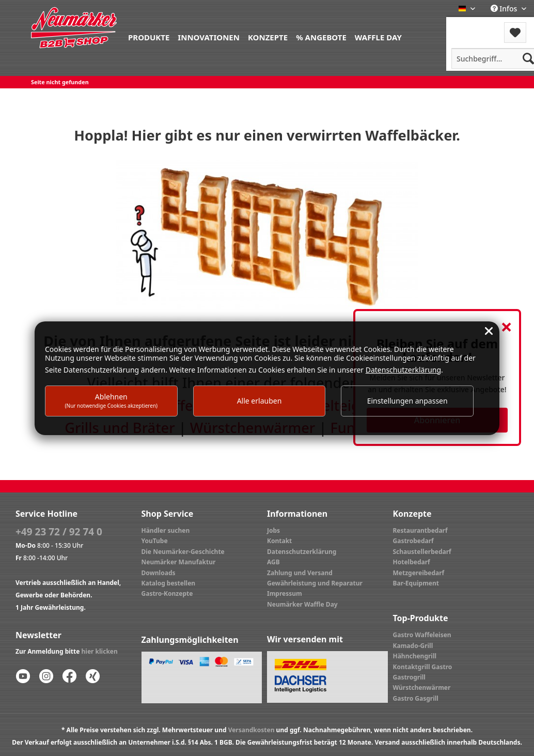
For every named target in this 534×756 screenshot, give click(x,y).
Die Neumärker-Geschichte (183, 552)
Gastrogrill (409, 677)
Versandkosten (252, 730)
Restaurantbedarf (420, 530)
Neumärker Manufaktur (179, 562)
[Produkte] (149, 36)
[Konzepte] (268, 36)
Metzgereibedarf (419, 573)
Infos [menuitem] (505, 9)
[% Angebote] (321, 36)
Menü (474, 26)
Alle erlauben (260, 401)
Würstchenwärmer (422, 688)
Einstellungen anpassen (407, 401)
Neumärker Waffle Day (302, 604)
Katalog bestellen (169, 583)
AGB (273, 562)
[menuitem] (149, 36)
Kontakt (279, 541)
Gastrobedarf (413, 541)
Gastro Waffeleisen (422, 635)
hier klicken (100, 651)
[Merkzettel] (515, 33)
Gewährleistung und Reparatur (315, 583)
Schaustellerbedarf (422, 552)
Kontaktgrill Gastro (423, 667)
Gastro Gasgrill (416, 698)
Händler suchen (166, 530)
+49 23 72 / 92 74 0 (59, 532)
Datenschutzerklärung (302, 552)
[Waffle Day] (378, 36)
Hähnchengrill (415, 656)
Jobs (273, 530)
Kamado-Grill (413, 646)
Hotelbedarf (412, 562)
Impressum (285, 593)
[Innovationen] (209, 36)
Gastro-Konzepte (167, 593)
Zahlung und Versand (300, 573)
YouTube (155, 541)
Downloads (159, 573)
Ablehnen (112, 400)
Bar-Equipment (416, 583)
